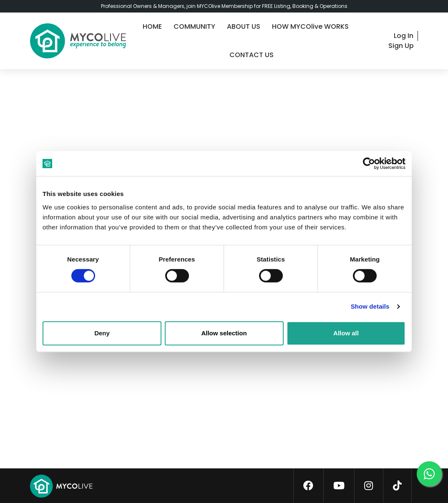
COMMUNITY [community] (194, 26)
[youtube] (339, 486)
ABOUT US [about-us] (244, 26)
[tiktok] (397, 486)
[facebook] (308, 486)
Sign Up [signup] (401, 46)
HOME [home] (152, 26)
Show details (370, 306)
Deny (102, 333)
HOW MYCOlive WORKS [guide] (310, 26)
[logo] (78, 41)
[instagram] (369, 486)
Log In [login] (404, 36)
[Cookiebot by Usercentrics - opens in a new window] (369, 163)
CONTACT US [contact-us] (252, 55)
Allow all (346, 333)
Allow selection (224, 333)
